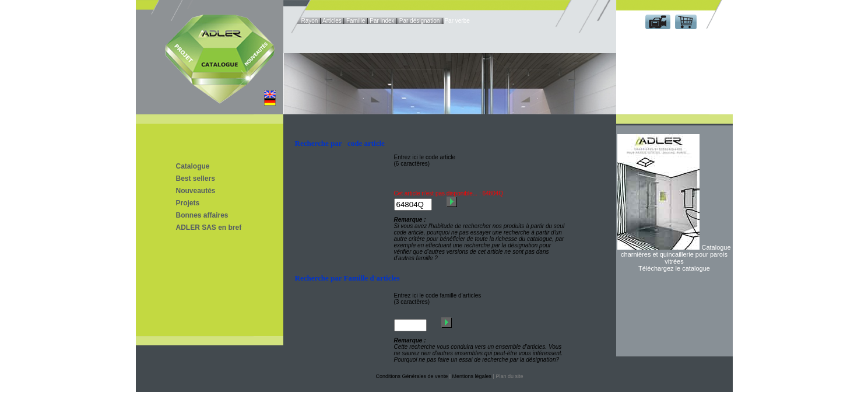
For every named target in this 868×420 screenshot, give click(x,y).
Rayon (310, 21)
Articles (332, 21)
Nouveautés (196, 191)
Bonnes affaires (202, 215)
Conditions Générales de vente (412, 376)
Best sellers (196, 178)
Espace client (672, 40)
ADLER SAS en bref (209, 228)
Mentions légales (472, 376)
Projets (188, 203)
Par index (382, 21)
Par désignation (420, 21)
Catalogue (193, 166)
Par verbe (457, 21)
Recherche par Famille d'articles (347, 278)
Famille (356, 21)
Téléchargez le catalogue (674, 268)
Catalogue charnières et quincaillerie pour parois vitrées (676, 254)
